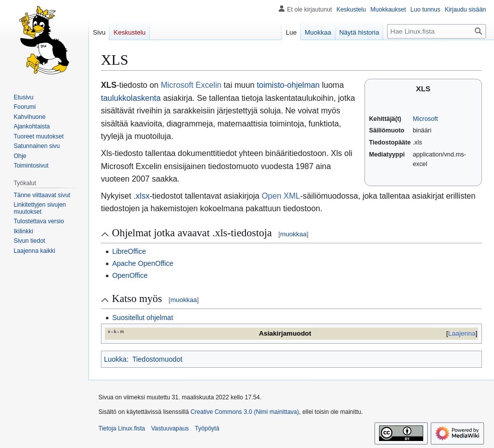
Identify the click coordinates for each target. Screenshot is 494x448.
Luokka (115, 359)
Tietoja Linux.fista (122, 428)
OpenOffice (130, 275)
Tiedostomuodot (157, 359)
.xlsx (142, 196)
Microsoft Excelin (191, 85)
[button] (34, 251)
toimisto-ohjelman (288, 85)
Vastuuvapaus (170, 428)
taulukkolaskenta (131, 98)
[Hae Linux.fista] (437, 31)
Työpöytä (207, 428)
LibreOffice (129, 251)
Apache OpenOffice (143, 263)
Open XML (281, 196)
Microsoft (425, 119)
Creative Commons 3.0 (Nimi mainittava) (244, 412)
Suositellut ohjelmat (142, 318)
